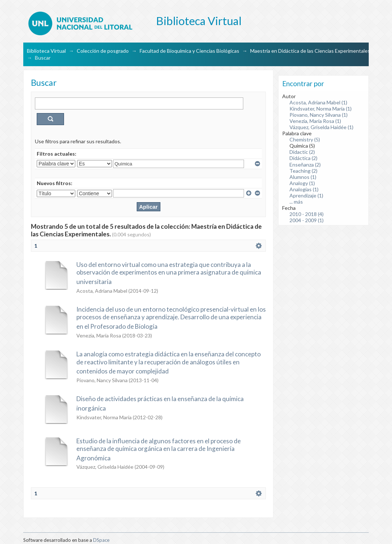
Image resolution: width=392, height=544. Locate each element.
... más (296, 202)
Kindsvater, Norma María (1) (321, 109)
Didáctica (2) (303, 158)
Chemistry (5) (305, 139)
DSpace (101, 540)
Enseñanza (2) (305, 165)
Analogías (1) (304, 189)
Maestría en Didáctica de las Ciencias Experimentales (310, 51)
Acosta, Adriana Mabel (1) (318, 102)
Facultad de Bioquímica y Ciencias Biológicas (189, 51)
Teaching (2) (303, 171)
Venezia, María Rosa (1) (315, 121)
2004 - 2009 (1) (307, 220)
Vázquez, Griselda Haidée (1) (321, 127)
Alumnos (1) (303, 177)
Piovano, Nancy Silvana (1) (319, 115)
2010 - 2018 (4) (307, 214)
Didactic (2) (302, 152)
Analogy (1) (302, 183)
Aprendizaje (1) (306, 195)
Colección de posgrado (103, 51)
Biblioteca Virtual (46, 51)
